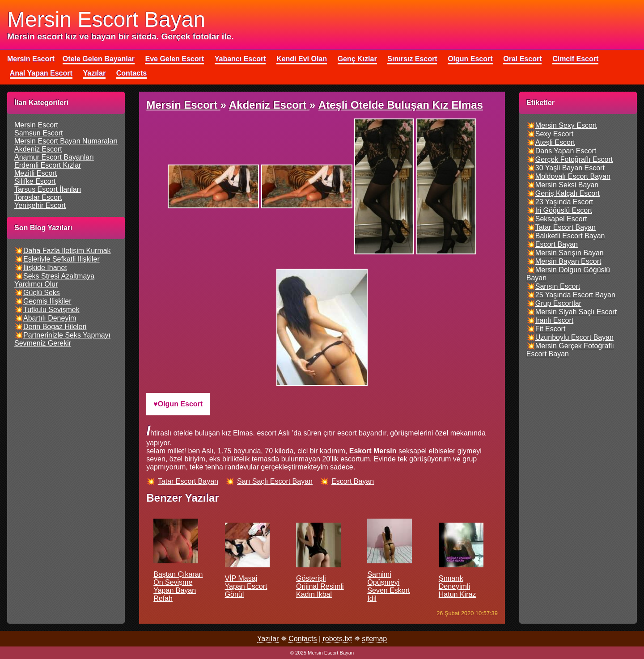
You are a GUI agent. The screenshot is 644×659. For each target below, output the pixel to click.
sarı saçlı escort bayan (275, 481)
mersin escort (36, 125)
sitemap (374, 639)
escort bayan (353, 481)
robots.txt (337, 639)
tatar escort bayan (188, 481)
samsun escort (38, 133)
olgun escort (180, 404)
